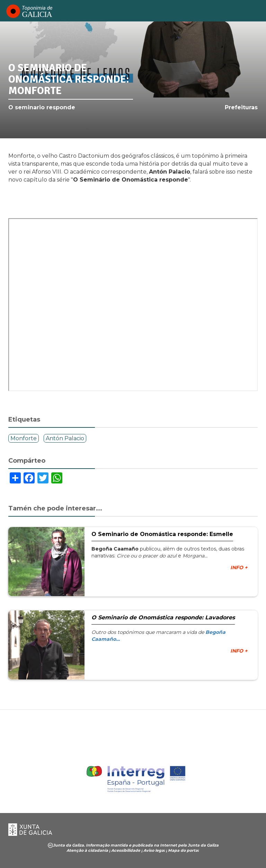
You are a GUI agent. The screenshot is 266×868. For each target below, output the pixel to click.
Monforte (24, 438)
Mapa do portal (183, 850)
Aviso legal (154, 850)
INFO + (239, 567)
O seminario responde (42, 107)
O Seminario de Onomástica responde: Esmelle (162, 534)
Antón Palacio (65, 438)
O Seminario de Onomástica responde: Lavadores (163, 617)
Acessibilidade (126, 850)
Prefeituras (241, 107)
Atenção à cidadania (87, 850)
